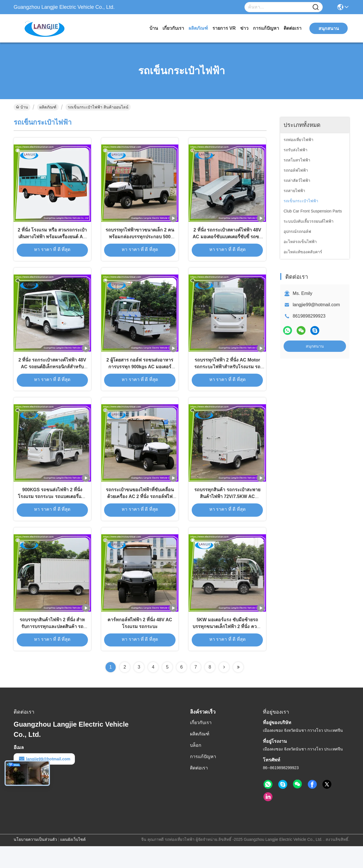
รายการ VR (224, 28)
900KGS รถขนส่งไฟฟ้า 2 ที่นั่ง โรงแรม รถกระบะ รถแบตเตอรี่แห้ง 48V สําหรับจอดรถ (52, 512)
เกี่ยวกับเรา (173, 28)
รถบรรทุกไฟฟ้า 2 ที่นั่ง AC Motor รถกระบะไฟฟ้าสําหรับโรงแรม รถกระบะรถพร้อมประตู (227, 377)
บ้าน (154, 28)
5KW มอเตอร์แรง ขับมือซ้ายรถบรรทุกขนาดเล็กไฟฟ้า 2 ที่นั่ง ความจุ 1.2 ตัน (227, 647)
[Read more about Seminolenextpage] (224, 689)
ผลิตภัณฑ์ (198, 28)
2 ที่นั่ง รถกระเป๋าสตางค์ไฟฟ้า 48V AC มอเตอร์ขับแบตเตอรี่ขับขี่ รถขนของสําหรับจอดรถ (227, 241)
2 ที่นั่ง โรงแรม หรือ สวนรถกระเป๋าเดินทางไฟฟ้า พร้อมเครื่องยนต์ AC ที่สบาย (52, 241)
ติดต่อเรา (293, 28)
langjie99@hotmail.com (316, 305)
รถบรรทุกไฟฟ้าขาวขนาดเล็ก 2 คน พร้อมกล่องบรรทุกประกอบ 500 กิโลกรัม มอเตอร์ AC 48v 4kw (140, 241)
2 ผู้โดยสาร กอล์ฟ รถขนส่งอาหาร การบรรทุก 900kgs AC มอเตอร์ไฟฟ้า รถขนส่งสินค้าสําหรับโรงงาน (140, 377)
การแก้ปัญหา (266, 28)
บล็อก (196, 767)
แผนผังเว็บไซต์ (73, 861)
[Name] (316, 7)
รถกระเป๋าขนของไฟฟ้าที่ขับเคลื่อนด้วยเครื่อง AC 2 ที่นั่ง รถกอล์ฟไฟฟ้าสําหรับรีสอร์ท (140, 512)
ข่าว (244, 28)
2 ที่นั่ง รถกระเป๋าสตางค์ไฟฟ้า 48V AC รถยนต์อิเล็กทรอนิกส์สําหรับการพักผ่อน (52, 377)
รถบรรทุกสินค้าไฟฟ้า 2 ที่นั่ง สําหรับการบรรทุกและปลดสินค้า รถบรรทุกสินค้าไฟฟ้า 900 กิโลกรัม (52, 647)
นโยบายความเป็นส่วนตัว (35, 861)
